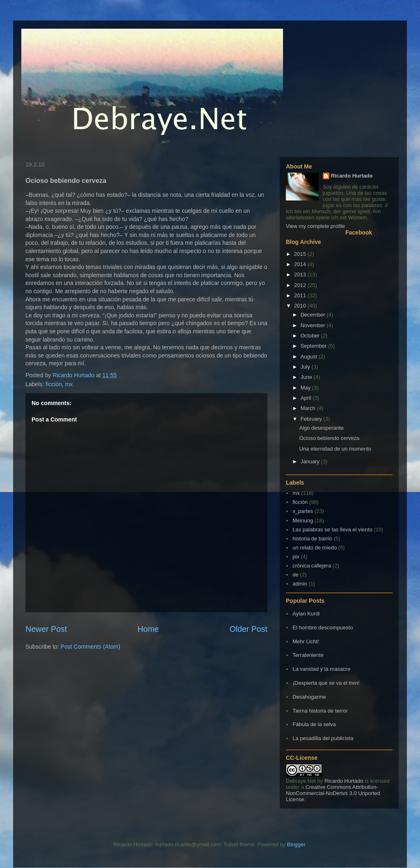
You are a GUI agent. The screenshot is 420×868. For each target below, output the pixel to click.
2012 (301, 285)
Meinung (303, 521)
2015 (301, 254)
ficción (54, 384)
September (314, 346)
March (309, 408)
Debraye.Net (301, 781)
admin (300, 584)
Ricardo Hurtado (352, 176)
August (310, 357)
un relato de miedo (315, 548)
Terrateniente (308, 655)
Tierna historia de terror (320, 711)
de (295, 575)
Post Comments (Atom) (90, 647)
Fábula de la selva (314, 724)
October (311, 336)
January (311, 461)
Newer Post (46, 629)
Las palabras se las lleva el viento (332, 530)
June (307, 377)
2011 (301, 295)
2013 (301, 275)
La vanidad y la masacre (321, 669)
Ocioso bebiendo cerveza (329, 438)
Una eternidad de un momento (335, 449)
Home (148, 629)
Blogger (296, 844)
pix (296, 557)
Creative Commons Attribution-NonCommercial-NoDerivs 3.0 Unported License (333, 793)
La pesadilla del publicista (323, 738)
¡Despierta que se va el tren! (326, 683)
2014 (301, 264)
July (306, 367)
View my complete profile (315, 226)
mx (69, 384)
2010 (301, 306)
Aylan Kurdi (306, 614)
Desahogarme (309, 697)
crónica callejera (312, 566)
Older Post (248, 629)
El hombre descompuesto (323, 628)
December (314, 315)
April (307, 398)
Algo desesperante (321, 428)
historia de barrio (312, 539)
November (314, 325)
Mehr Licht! (306, 641)
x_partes (303, 511)
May (306, 388)
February (312, 419)
